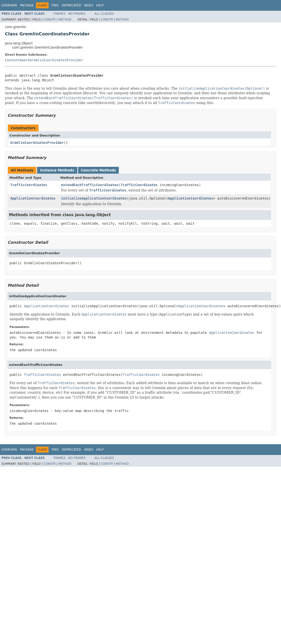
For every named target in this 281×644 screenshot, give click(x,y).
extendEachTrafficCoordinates (90, 185)
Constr (50, 20)
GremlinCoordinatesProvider (37, 143)
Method (65, 20)
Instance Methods (57, 170)
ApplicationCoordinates (33, 198)
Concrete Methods (99, 170)
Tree (55, 5)
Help (100, 5)
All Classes (104, 14)
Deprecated (71, 5)
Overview (9, 5)
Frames (60, 14)
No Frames (77, 14)
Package (27, 5)
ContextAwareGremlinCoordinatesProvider (44, 60)
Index (89, 5)
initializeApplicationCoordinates (94, 198)
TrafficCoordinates (29, 185)
